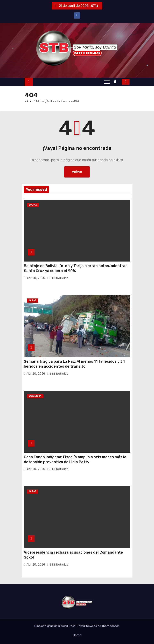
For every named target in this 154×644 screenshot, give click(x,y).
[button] (116, 82)
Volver (77, 172)
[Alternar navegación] (107, 82)
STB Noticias (58, 278)
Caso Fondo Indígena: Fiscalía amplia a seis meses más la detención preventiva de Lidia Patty (75, 459)
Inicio (28, 101)
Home (77, 635)
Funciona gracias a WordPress (55, 626)
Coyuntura (35, 396)
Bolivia (33, 205)
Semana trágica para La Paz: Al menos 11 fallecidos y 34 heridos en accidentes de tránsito (75, 364)
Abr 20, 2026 (36, 278)
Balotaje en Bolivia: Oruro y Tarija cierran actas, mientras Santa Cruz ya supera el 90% (76, 268)
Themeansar (110, 626)
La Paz (32, 300)
